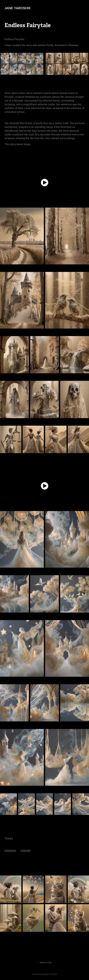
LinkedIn (25, 850)
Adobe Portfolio (50, 974)
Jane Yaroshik (18, 8)
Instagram (10, 850)
